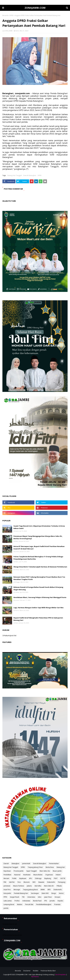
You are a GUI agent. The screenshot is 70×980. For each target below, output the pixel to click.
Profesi (17, 901)
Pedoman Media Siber (48, 971)
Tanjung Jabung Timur (35, 867)
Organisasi (49, 875)
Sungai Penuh (15, 897)
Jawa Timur (48, 897)
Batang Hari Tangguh (15, 175)
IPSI (46, 901)
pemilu (6, 908)
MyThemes (35, 977)
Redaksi (36, 971)
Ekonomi (27, 882)
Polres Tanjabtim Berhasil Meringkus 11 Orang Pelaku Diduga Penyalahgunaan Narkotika (38, 558)
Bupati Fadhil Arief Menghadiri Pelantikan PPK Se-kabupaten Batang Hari (38, 619)
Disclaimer (27, 971)
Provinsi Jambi (19, 871)
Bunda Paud (37, 901)
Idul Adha (38, 886)
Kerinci (61, 893)
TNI (23, 897)
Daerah (6, 864)
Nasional (17, 875)
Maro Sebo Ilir (49, 886)
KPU (31, 878)
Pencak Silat (29, 904)
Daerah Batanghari (30, 175)
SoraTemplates (61, 975)
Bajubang (48, 878)
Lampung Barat (9, 904)
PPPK (5, 897)
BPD (49, 890)
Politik (14, 878)
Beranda (5, 15)
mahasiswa (26, 901)
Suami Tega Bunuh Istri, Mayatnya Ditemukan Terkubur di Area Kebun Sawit (39, 527)
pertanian (7, 886)
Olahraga (38, 878)
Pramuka (57, 904)
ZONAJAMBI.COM (35, 8)
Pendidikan (7, 875)
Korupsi (57, 897)
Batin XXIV (45, 893)
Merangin (17, 890)
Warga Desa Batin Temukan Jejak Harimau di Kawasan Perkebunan (40, 567)
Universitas (31, 897)
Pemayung (62, 882)
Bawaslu (41, 882)
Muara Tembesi (19, 886)
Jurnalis (52, 901)
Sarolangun (35, 893)
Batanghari (15, 864)
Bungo (54, 893)
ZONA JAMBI (8, 31)
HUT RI (63, 878)
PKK (5, 882)
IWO (34, 882)
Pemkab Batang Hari (21, 893)
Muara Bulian (38, 875)
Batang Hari (61, 867)
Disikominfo (58, 890)
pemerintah (26, 864)
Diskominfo (51, 882)
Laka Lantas (8, 901)
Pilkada (59, 886)
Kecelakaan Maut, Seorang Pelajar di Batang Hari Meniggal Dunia (40, 597)
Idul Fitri (12, 882)
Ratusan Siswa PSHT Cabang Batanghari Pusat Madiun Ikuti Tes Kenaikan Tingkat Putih (39, 578)
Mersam (6, 878)
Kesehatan (27, 875)
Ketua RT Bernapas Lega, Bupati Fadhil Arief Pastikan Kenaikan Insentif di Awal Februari (39, 548)
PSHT (56, 878)
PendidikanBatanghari (44, 904)
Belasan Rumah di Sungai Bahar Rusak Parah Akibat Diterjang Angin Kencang (38, 588)
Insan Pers (7, 890)
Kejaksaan (23, 878)
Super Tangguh (32, 871)
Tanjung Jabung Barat (30, 890)
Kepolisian (7, 871)
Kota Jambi (7, 893)
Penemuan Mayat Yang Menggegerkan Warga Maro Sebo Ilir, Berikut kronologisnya (38, 537)
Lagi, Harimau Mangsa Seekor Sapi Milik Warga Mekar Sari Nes (38, 608)
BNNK (43, 890)
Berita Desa (50, 867)
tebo (40, 897)
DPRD (11, 15)
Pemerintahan (54, 864)
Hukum (58, 875)
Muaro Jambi (57, 871)
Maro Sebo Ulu (45, 871)
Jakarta (29, 886)
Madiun (20, 904)
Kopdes (60, 901)
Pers (19, 882)
